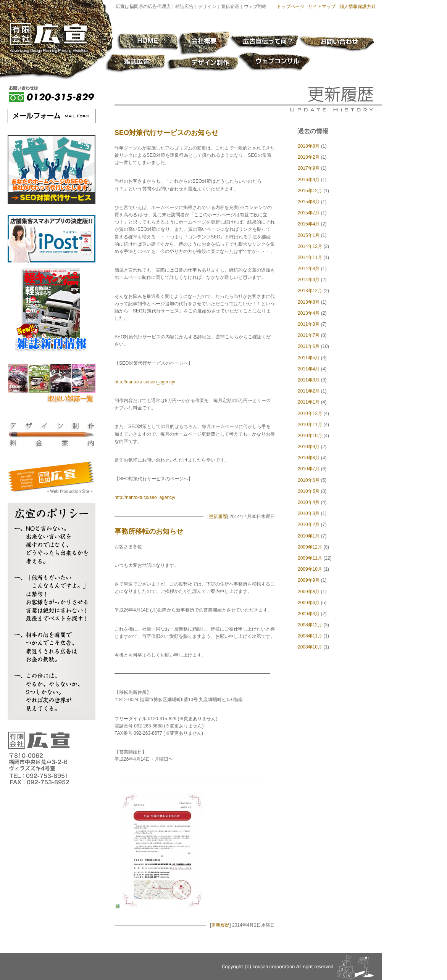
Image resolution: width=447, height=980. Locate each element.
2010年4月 (309, 502)
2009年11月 (310, 558)
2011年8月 (309, 324)
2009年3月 (309, 614)
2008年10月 (310, 647)
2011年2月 (309, 391)
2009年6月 (309, 603)
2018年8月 (309, 146)
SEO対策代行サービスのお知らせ (166, 133)
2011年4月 (309, 369)
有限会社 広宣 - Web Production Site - (52, 478)
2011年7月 (309, 335)
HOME (148, 42)
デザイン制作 (203, 64)
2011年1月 (309, 402)
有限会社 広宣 (48, 38)
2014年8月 (309, 269)
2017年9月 (309, 168)
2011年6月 (309, 346)
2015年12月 (310, 191)
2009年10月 (310, 569)
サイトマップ (322, 6)
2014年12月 (310, 246)
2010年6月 (309, 480)
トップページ (290, 6)
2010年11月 (310, 425)
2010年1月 (309, 536)
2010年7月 (309, 469)
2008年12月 (310, 625)
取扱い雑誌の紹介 (52, 386)
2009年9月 (309, 580)
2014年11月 (310, 257)
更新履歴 (218, 517)
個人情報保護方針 (358, 6)
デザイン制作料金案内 (52, 434)
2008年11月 (310, 636)
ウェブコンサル (275, 62)
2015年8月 (309, 202)
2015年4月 (309, 224)
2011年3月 (309, 380)
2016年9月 (309, 180)
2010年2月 (309, 525)
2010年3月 (309, 513)
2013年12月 (310, 291)
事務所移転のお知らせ (149, 531)
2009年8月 (309, 592)
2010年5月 (309, 491)
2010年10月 (310, 436)
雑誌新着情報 (52, 310)
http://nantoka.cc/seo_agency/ (145, 382)
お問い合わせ (336, 44)
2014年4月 (309, 280)
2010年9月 (309, 447)
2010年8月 (309, 458)
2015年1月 (309, 235)
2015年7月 (309, 213)
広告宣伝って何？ (264, 41)
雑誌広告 (136, 64)
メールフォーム (52, 116)
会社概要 (203, 43)
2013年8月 (309, 302)
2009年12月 (310, 547)
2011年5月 (309, 358)
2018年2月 (309, 157)
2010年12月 (310, 414)
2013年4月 (309, 313)
